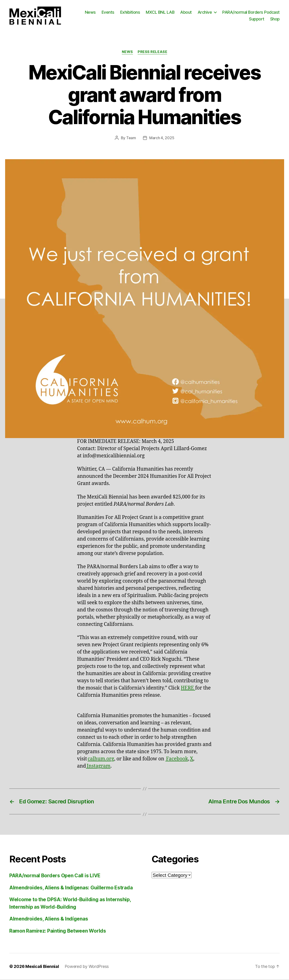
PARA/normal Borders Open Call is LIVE (55, 876)
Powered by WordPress (87, 967)
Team (131, 139)
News (90, 12)
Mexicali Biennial (42, 967)
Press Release (152, 53)
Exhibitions (130, 12)
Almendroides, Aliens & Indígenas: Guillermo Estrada (71, 888)
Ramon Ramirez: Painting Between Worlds (58, 931)
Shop (275, 19)
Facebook (177, 759)
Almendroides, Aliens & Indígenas (49, 919)
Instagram (98, 767)
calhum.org (101, 759)
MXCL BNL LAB (160, 12)
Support (257, 19)
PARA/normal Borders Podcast (251, 12)
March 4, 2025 (162, 139)
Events (108, 12)
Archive (205, 12)
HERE (188, 688)
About (186, 12)
